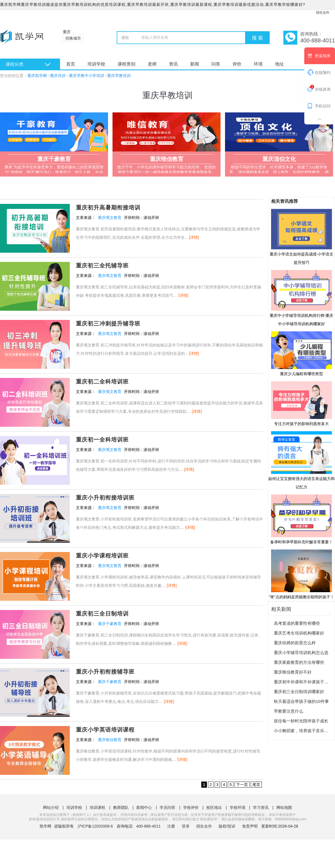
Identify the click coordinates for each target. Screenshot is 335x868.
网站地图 (284, 807)
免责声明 (250, 826)
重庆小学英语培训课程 (105, 730)
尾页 (256, 785)
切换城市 (73, 38)
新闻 (195, 64)
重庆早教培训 (119, 76)
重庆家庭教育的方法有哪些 (299, 662)
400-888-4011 (149, 826)
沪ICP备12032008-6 (95, 826)
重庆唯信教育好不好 (293, 672)
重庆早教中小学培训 (87, 76)
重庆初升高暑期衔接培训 (108, 208)
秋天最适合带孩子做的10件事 (301, 701)
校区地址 (214, 807)
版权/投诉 (227, 826)
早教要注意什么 (289, 711)
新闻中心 (144, 807)
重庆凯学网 (37, 76)
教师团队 (121, 807)
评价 (237, 64)
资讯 (173, 64)
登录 (186, 826)
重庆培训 (58, 76)
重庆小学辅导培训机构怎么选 (301, 653)
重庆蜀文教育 (110, 218)
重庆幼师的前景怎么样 (295, 643)
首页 (71, 64)
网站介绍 (51, 807)
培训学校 (96, 64)
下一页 (242, 785)
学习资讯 (261, 807)
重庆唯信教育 (110, 740)
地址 (279, 64)
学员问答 (167, 807)
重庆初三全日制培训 (102, 614)
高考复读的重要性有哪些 (297, 623)
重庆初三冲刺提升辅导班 (108, 324)
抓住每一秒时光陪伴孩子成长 (301, 721)
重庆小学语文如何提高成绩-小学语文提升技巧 (302, 237)
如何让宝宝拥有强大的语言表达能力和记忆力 (301, 460)
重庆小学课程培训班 (102, 556)
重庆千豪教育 (110, 624)
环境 (258, 64)
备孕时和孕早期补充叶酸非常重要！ (301, 519)
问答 (216, 64)
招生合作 (323, 13)
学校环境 (238, 807)
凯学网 (46, 826)
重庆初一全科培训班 (102, 440)
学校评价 (191, 807)
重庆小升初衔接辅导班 (105, 672)
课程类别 (126, 64)
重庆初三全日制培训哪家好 (299, 692)
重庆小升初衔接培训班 (105, 498)
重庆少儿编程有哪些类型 (301, 353)
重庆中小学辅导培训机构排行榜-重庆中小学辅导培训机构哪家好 (302, 298)
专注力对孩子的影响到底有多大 (301, 403)
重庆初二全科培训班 (102, 382)
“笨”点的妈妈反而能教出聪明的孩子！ (301, 574)
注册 (171, 826)
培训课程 (97, 807)
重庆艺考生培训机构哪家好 (299, 633)
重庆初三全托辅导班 (102, 266)
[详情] (194, 237)
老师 (152, 64)
